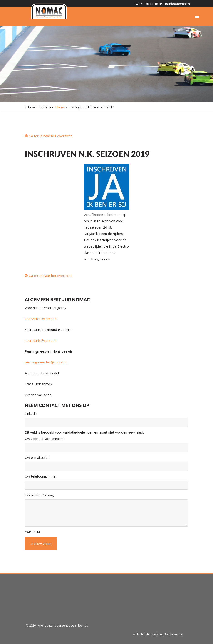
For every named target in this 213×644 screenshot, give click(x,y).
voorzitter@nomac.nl (41, 319)
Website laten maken (147, 634)
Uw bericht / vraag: (40, 495)
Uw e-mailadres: (37, 457)
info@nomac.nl (180, 4)
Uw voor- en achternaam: (45, 439)
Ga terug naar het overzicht (48, 136)
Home (60, 107)
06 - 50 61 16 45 (151, 4)
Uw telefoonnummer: (41, 476)
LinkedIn (31, 413)
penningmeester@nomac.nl (46, 362)
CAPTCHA (32, 532)
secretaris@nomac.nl (41, 340)
